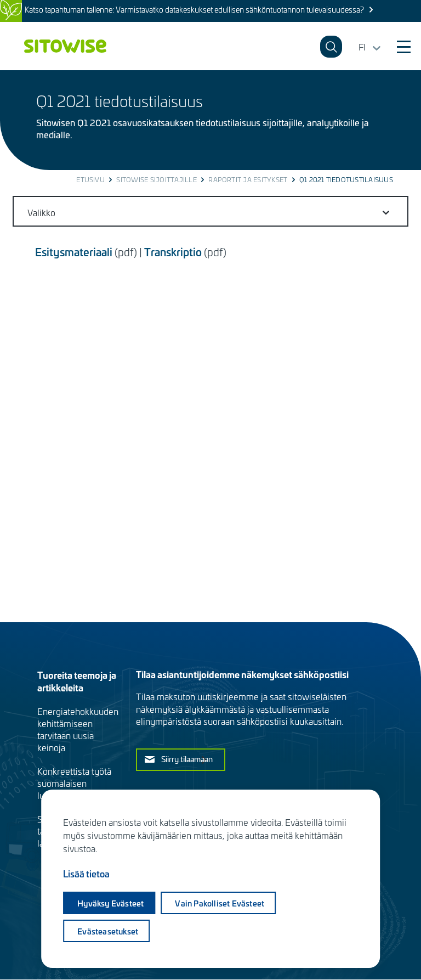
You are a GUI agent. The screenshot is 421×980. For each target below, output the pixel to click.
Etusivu (90, 179)
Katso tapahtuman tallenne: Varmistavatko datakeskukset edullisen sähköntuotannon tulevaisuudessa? (194, 10)
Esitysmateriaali (74, 252)
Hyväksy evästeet (110, 903)
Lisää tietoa (86, 874)
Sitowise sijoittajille (156, 179)
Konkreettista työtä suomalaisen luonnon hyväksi (74, 783)
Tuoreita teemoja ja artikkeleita (77, 681)
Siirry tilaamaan (187, 759)
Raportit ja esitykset (248, 179)
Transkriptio (173, 252)
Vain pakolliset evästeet (220, 903)
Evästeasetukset (108, 931)
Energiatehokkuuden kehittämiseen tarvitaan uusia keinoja (78, 729)
